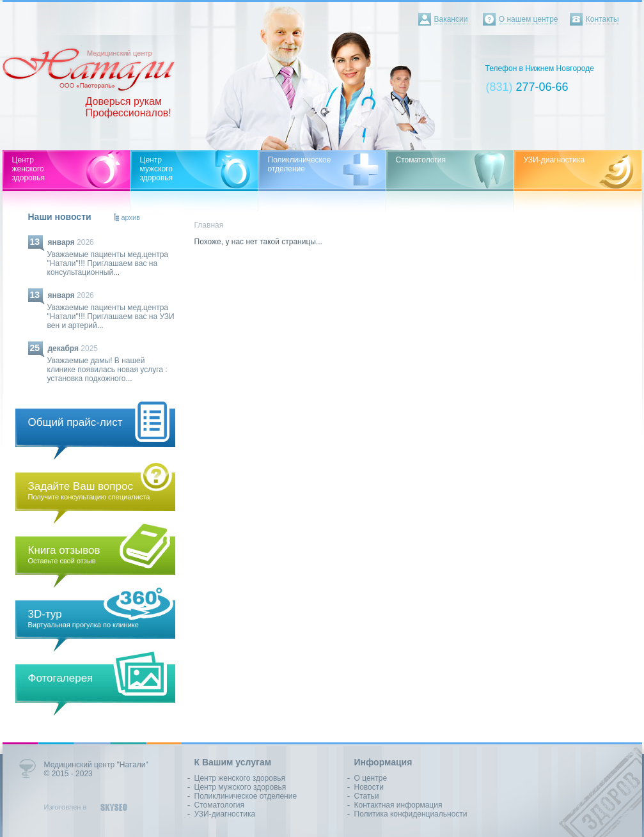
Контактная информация (398, 805)
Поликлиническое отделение (246, 796)
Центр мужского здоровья (240, 787)
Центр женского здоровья (240, 778)
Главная (209, 225)
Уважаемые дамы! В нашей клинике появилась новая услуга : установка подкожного (107, 370)
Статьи (367, 796)
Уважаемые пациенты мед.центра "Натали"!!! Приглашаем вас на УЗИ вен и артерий (111, 317)
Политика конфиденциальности (411, 814)
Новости (369, 787)
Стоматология (220, 805)
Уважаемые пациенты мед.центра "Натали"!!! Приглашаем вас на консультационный (108, 263)
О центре (371, 778)
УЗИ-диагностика (225, 814)
